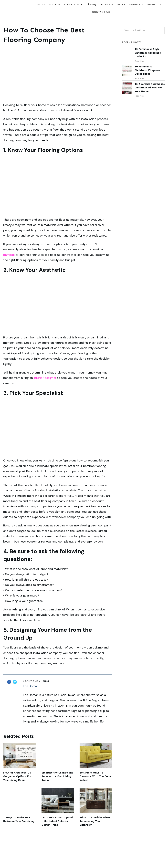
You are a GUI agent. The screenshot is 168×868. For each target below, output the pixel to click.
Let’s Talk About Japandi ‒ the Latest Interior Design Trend (58, 807)
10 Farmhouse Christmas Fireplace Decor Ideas (143, 73)
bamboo (9, 255)
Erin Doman (31, 686)
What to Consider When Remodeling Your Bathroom (96, 807)
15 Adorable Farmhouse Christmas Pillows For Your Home (143, 90)
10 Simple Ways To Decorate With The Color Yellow (96, 762)
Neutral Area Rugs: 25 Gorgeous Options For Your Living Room (20, 762)
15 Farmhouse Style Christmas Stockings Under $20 (143, 55)
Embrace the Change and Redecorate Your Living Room (58, 762)
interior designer (45, 378)
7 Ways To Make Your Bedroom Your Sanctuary (20, 807)
